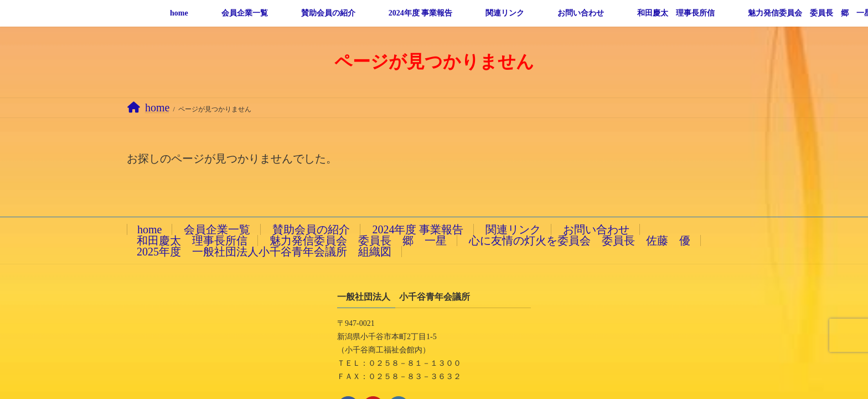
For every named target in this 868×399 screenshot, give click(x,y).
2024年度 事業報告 (418, 229)
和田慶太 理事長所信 (192, 241)
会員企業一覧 (217, 229)
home (149, 229)
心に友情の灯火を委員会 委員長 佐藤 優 (580, 241)
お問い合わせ (596, 229)
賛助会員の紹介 (311, 229)
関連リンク (513, 229)
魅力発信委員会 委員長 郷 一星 (358, 241)
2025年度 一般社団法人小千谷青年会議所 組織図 (264, 252)
